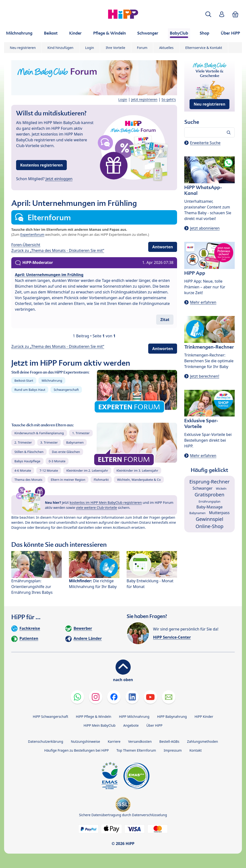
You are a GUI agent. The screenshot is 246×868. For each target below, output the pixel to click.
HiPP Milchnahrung (134, 716)
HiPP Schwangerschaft (50, 716)
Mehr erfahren (203, 302)
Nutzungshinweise (86, 741)
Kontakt (195, 750)
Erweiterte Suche (205, 143)
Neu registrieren (23, 48)
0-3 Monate (57, 461)
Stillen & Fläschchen (29, 452)
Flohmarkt (101, 480)
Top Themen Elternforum (136, 750)
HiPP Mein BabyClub (100, 725)
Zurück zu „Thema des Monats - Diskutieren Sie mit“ (58, 250)
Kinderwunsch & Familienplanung (39, 433)
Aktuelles (166, 48)
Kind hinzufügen (61, 48)
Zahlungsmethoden (202, 741)
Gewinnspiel (210, 519)
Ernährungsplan (210, 502)
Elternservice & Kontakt (204, 48)
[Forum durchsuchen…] (209, 132)
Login (90, 48)
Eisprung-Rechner (209, 482)
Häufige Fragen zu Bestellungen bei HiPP (76, 750)
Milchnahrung (52, 380)
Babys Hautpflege (27, 461)
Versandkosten (140, 741)
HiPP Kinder (204, 716)
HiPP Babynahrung (172, 716)
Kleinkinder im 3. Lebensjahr (137, 470)
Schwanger (202, 488)
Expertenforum (32, 235)
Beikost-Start (24, 380)
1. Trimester (81, 433)
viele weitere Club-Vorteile (96, 508)
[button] (208, 14)
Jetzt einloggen (59, 179)
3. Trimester (49, 442)
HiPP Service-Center (172, 637)
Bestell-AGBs (169, 741)
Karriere (114, 741)
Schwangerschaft (66, 390)
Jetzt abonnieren (205, 228)
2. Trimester (23, 442)
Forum (142, 48)
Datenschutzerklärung (46, 741)
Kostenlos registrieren (41, 165)
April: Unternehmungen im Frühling (49, 275)
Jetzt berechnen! (205, 376)
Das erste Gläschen (66, 452)
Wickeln (221, 489)
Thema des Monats (28, 480)
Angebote (131, 725)
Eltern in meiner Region (68, 480)
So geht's (169, 99)
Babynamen (75, 442)
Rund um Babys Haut (30, 390)
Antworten (163, 247)
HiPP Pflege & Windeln (94, 716)
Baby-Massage (210, 507)
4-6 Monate (23, 470)
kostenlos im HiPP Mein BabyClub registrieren (106, 502)
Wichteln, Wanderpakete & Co (139, 480)
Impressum (173, 750)
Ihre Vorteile (115, 48)
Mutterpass (219, 513)
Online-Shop (209, 526)
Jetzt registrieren (144, 99)
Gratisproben (209, 495)
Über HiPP (154, 725)
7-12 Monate (49, 470)
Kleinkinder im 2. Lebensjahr (87, 470)
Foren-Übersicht (26, 245)
